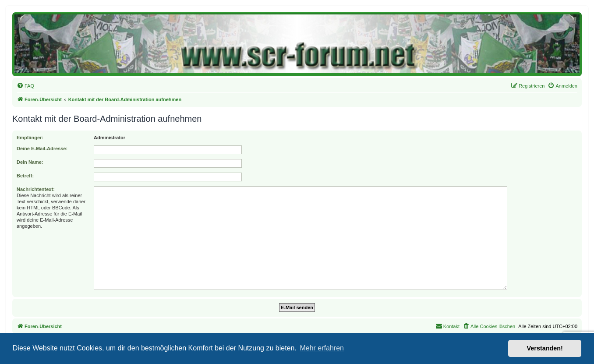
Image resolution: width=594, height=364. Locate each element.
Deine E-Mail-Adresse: (42, 148)
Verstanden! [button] (545, 348)
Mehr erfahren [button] (322, 348)
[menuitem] (25, 86)
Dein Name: (30, 162)
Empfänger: (30, 138)
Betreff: (25, 176)
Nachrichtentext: (36, 189)
